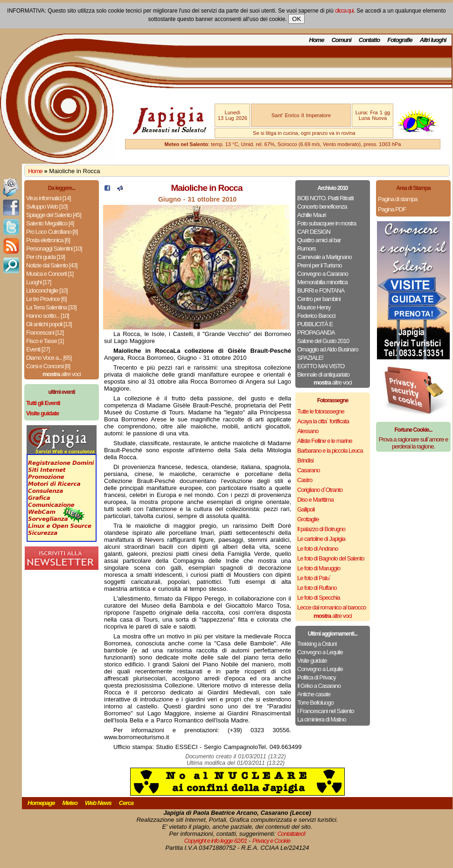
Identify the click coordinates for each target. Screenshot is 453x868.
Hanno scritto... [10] (48, 316)
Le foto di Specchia (319, 598)
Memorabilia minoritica (322, 282)
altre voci (62, 374)
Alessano (308, 431)
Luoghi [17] (38, 282)
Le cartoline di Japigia (321, 539)
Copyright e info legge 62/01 (216, 841)
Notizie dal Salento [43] (52, 265)
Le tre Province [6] (46, 299)
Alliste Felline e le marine (325, 441)
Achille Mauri (311, 215)
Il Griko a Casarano (319, 686)
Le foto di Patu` (314, 578)
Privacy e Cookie (272, 841)
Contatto (369, 40)
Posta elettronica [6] (48, 240)
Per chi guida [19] (45, 257)
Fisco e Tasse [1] (45, 341)
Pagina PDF (392, 209)
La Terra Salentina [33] (51, 307)
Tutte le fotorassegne (321, 411)
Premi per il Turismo (320, 265)
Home (316, 40)
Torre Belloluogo (315, 703)
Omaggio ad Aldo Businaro (328, 349)
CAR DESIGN (314, 232)
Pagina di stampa (397, 199)
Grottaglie (308, 519)
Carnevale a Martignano (324, 257)
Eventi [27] (38, 349)
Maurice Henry (314, 307)
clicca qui (344, 11)
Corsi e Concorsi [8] (48, 366)
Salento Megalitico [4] (50, 223)
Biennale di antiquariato (323, 374)
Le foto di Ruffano (317, 588)
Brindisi (305, 460)
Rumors (307, 248)
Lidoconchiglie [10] (47, 290)
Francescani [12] (45, 332)
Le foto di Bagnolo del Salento (331, 558)
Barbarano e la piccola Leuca (330, 451)
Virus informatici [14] (49, 198)
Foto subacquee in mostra (327, 223)
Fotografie (400, 40)
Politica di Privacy (317, 677)
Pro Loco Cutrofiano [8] (52, 232)
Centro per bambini (319, 299)
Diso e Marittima (315, 500)
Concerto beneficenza (322, 206)
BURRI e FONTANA (321, 290)
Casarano (308, 470)
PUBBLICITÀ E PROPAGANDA (316, 328)
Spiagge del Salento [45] (54, 215)
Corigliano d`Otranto (320, 490)
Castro (305, 480)
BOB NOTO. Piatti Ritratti (325, 198)
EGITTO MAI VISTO (321, 366)
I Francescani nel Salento (326, 711)
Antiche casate (314, 694)
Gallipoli (306, 509)
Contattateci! (291, 834)
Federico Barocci (316, 316)
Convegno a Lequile (320, 652)
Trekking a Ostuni (317, 644)
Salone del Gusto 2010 (323, 341)
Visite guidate (312, 661)
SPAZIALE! (310, 358)
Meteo (70, 803)
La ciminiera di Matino (321, 719)
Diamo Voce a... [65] (49, 358)
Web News (98, 803)
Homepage (41, 803)
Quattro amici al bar (319, 240)
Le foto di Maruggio (319, 568)
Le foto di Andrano (318, 549)
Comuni (341, 40)
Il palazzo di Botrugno (321, 529)
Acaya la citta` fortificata (323, 421)
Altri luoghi (433, 40)
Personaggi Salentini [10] (54, 248)
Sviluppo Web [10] (47, 206)
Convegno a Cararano (323, 274)
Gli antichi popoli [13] (49, 324)
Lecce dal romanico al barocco (331, 607)
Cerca (126, 803)
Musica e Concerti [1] (50, 274)
